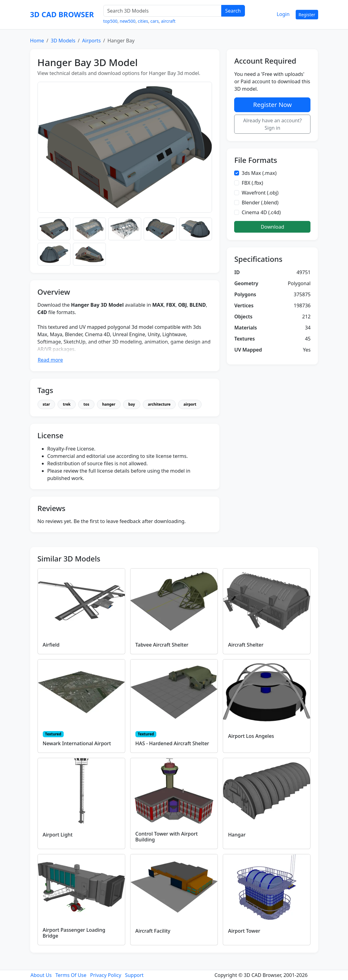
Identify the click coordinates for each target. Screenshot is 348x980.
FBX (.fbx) (252, 183)
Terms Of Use (71, 975)
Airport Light (58, 835)
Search (233, 11)
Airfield (51, 645)
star (46, 404)
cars (155, 21)
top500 (110, 21)
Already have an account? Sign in (272, 124)
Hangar (237, 835)
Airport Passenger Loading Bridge (74, 933)
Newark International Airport (77, 743)
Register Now (272, 105)
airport (190, 404)
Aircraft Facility (153, 931)
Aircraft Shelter (246, 645)
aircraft (168, 21)
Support (134, 975)
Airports (92, 41)
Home (37, 41)
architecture (159, 404)
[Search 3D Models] (162, 11)
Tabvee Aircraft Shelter (162, 645)
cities (143, 21)
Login (283, 14)
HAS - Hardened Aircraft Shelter (172, 743)
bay (132, 404)
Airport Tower (244, 931)
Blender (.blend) (260, 203)
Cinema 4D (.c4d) (261, 212)
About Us (41, 975)
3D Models (63, 41)
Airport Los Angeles (251, 736)
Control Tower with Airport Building (167, 837)
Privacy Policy (106, 975)
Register (307, 15)
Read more (50, 360)
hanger (109, 404)
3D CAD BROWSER (62, 14)
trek (67, 404)
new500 (128, 21)
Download (272, 227)
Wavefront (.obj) (260, 193)
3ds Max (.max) (259, 173)
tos (86, 404)
